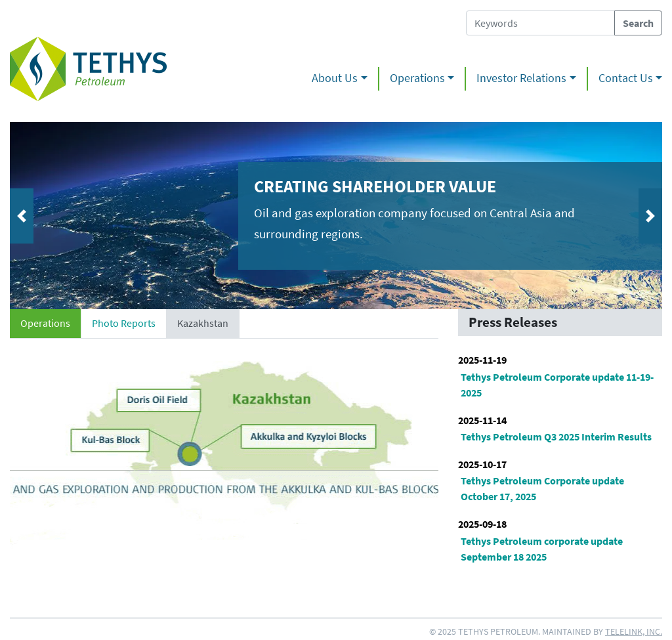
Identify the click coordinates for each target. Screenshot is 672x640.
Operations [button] (417, 78)
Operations (45, 323)
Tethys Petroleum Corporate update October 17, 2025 (542, 488)
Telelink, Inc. (634, 631)
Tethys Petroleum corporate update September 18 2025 (542, 549)
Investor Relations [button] (521, 78)
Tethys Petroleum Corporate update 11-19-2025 (557, 385)
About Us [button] (335, 78)
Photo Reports (124, 323)
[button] (59, 216)
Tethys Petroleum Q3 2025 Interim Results (556, 437)
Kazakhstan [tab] (203, 323)
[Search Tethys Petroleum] (540, 23)
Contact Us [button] (626, 78)
